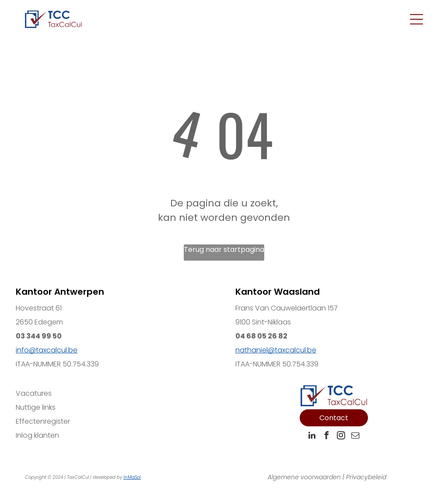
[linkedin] (312, 437)
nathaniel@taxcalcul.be (276, 350)
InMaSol (132, 477)
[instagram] (341, 437)
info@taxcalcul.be (47, 350)
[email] (355, 437)
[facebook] (326, 437)
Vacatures (34, 393)
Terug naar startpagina (224, 249)
